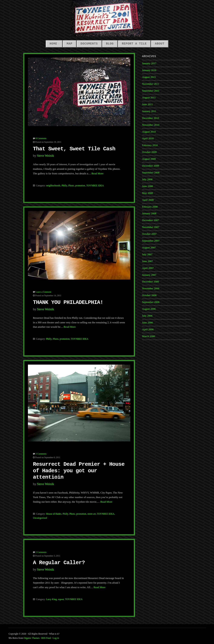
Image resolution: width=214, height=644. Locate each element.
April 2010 (148, 138)
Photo (71, 185)
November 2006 (151, 288)
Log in (56, 638)
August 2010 (149, 132)
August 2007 (149, 248)
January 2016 (149, 70)
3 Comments (41, 454)
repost (61, 599)
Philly (64, 185)
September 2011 (151, 91)
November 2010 (151, 125)
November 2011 (151, 84)
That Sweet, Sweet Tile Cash (74, 149)
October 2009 (149, 152)
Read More (97, 173)
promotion (80, 185)
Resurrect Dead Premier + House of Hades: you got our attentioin (79, 471)
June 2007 (148, 261)
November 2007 (151, 227)
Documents (89, 44)
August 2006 (149, 309)
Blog (110, 44)
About (160, 44)
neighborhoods (53, 185)
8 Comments (41, 138)
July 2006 (147, 316)
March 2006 (149, 336)
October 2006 (149, 295)
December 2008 (151, 166)
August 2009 (149, 159)
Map (69, 44)
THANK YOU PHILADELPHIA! (68, 302)
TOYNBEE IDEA (95, 185)
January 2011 (149, 111)
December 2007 (151, 220)
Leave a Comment (43, 292)
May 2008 (148, 193)
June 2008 (148, 186)
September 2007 (151, 241)
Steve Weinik (45, 156)
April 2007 (148, 268)
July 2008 (147, 179)
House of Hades (54, 514)
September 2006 (151, 302)
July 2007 (147, 254)
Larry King (51, 599)
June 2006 (148, 323)
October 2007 (149, 234)
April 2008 (148, 200)
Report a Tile (134, 44)
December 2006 (151, 282)
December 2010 (151, 118)
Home (53, 44)
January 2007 (149, 275)
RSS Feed (46, 638)
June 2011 (147, 104)
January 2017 (149, 63)
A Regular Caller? (59, 563)
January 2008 (149, 213)
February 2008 (150, 207)
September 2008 (151, 173)
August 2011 (149, 97)
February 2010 (150, 145)
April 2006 (148, 329)
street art (92, 514)
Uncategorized (40, 518)
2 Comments (41, 552)
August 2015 (149, 77)
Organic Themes (32, 638)
